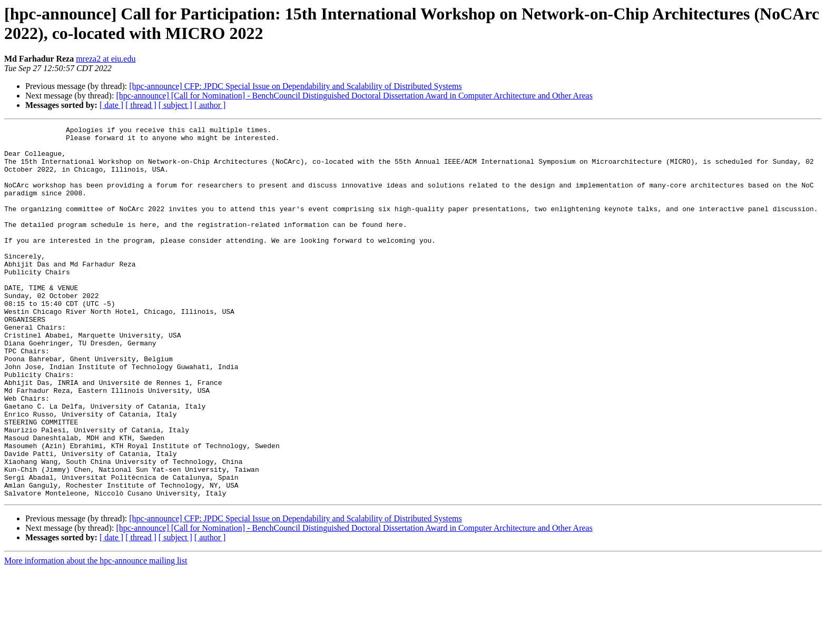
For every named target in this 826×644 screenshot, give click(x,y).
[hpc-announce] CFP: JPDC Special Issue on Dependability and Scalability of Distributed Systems (295, 86)
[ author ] (210, 105)
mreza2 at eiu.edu (106, 59)
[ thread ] (141, 105)
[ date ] (111, 105)
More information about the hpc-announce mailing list (96, 635)
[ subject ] (175, 105)
